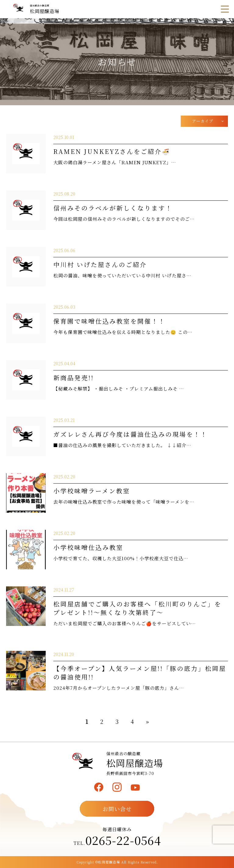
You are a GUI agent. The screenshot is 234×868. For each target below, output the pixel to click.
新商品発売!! (74, 378)
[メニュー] (225, 9)
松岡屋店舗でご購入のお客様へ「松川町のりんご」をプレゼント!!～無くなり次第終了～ (137, 608)
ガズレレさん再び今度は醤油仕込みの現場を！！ (130, 434)
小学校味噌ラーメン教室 (92, 491)
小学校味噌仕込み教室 (88, 547)
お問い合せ (117, 809)
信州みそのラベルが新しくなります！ (113, 208)
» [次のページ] (147, 721)
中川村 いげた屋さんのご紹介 (100, 264)
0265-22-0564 (123, 840)
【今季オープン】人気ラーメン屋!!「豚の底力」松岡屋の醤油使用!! (140, 673)
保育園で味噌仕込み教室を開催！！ (109, 321)
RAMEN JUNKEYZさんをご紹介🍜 (112, 151)
